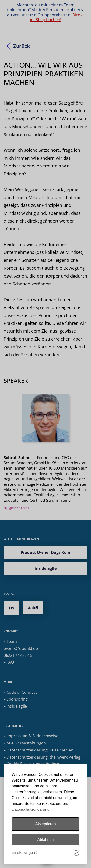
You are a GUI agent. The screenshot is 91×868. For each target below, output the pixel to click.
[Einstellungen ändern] (25, 853)
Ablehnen (46, 839)
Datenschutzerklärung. (31, 809)
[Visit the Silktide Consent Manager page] (76, 853)
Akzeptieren (45, 824)
